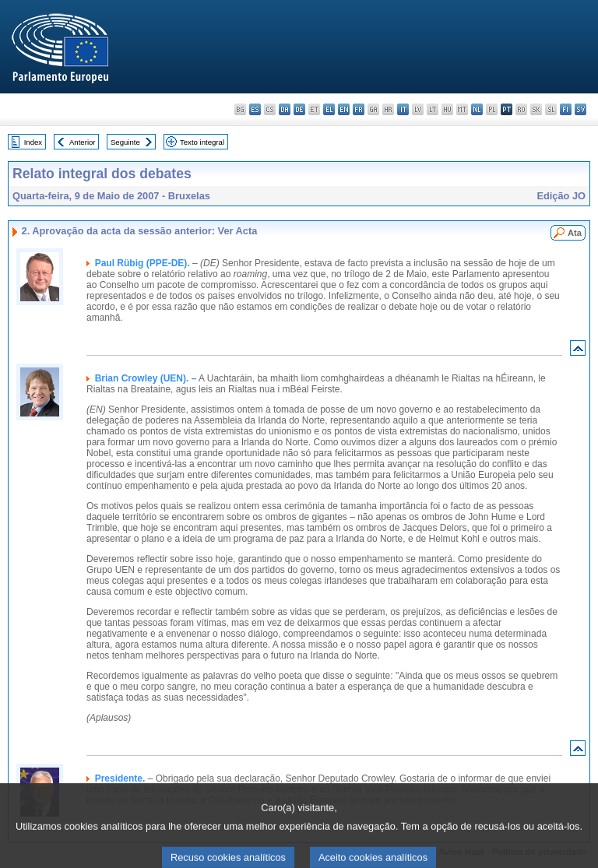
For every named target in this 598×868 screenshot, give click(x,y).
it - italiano (403, 109)
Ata (575, 233)
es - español (255, 109)
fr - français (359, 109)
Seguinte (125, 142)
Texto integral (202, 142)
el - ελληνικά (329, 109)
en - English (344, 109)
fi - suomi (566, 109)
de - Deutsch (299, 109)
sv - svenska (580, 109)
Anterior (83, 142)
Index (33, 142)
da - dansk (285, 109)
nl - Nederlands (477, 109)
